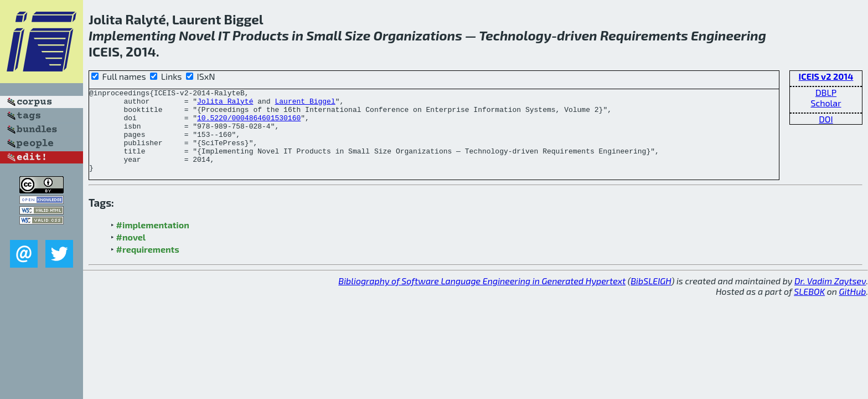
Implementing (132, 35)
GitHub (853, 308)
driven (577, 35)
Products (261, 35)
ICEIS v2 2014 (826, 76)
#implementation (153, 241)
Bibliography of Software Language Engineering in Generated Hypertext (482, 297)
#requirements (148, 266)
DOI (826, 119)
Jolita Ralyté (225, 104)
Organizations (418, 35)
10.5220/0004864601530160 (249, 124)
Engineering (728, 35)
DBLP (826, 92)
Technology (515, 35)
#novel (131, 254)
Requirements (644, 35)
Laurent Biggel (305, 104)
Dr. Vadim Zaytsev (830, 297)
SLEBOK (809, 308)
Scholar (826, 103)
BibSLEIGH (651, 297)
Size (358, 35)
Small (324, 35)
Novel (197, 35)
